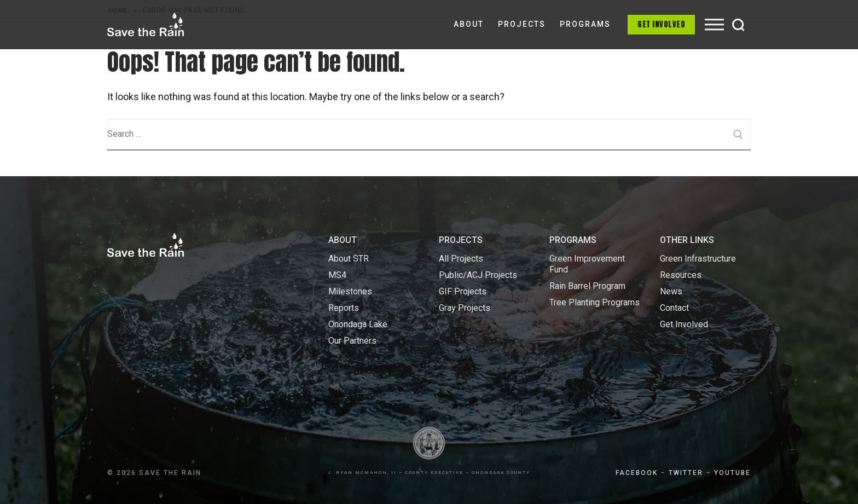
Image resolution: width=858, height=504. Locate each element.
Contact (674, 308)
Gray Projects (465, 308)
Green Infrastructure (698, 259)
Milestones (350, 291)
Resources (681, 275)
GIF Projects (463, 291)
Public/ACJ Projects (478, 275)
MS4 (337, 275)
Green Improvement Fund (587, 264)
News (671, 291)
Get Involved (661, 24)
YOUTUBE (732, 473)
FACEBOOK (637, 473)
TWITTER (686, 473)
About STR (349, 259)
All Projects (461, 259)
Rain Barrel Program (587, 286)
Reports (344, 308)
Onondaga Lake (358, 324)
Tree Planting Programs (595, 302)
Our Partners (352, 341)
